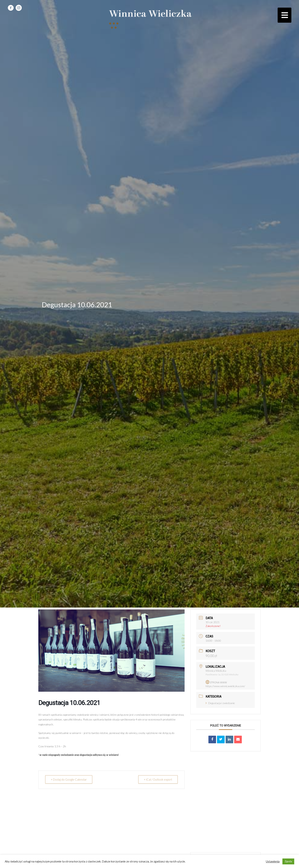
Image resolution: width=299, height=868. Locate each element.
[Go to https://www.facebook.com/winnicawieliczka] (11, 8)
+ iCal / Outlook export (158, 779)
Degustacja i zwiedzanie (220, 703)
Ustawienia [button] (273, 861)
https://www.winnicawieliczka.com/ (225, 686)
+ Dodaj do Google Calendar (69, 779)
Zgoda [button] (288, 861)
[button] (285, 15)
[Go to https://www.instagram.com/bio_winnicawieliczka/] (19, 8)
